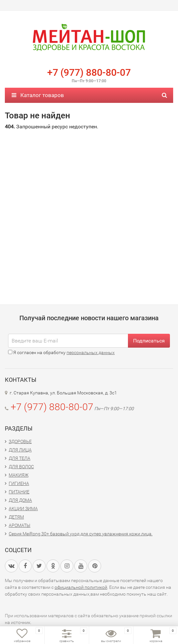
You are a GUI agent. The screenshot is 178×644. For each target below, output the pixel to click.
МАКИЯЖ (19, 475)
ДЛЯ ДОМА (20, 500)
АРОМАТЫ (20, 525)
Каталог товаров (38, 95)
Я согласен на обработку (61, 352)
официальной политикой (81, 587)
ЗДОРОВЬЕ (20, 441)
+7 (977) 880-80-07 (89, 72)
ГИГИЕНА (19, 483)
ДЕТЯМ (16, 517)
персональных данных (91, 352)
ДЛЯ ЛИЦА (20, 450)
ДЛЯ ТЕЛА (20, 458)
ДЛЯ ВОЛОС (21, 467)
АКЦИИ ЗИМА (23, 509)
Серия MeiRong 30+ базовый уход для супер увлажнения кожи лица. (81, 534)
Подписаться (149, 341)
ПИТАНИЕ (19, 492)
